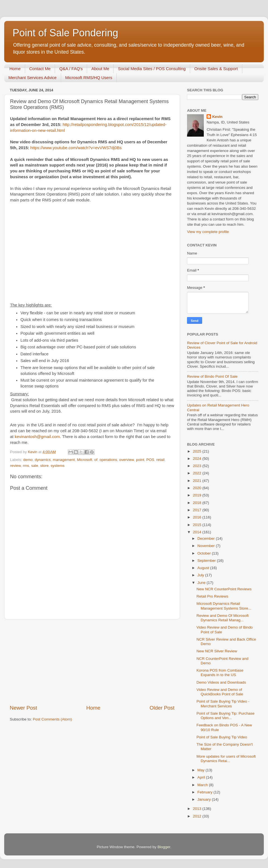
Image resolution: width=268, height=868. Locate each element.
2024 (198, 459)
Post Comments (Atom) (52, 719)
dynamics (43, 460)
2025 (198, 451)
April (202, 777)
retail (160, 460)
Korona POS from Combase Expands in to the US (220, 673)
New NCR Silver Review (217, 651)
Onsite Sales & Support (216, 69)
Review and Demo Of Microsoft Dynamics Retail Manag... (223, 618)
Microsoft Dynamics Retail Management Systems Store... (224, 606)
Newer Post (23, 708)
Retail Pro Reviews (212, 596)
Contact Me (40, 69)
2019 (198, 495)
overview (127, 460)
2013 (198, 809)
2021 (198, 481)
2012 (198, 816)
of (96, 460)
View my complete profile (208, 232)
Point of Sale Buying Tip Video (222, 737)
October (205, 553)
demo (28, 460)
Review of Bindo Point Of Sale (212, 376)
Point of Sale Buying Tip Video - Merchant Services (223, 704)
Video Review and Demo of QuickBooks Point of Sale (220, 692)
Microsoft (84, 460)
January (205, 799)
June (202, 583)
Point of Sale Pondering (65, 33)
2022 (198, 473)
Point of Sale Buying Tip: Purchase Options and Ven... (226, 716)
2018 (198, 503)
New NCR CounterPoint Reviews (224, 589)
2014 (198, 532)
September (207, 561)
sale (35, 466)
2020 (198, 488)
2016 (198, 517)
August (204, 568)
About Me (100, 69)
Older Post (162, 708)
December (207, 538)
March (203, 785)
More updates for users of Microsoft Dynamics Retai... (226, 759)
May (201, 770)
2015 (198, 525)
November (207, 546)
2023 (198, 466)
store (44, 466)
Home (15, 69)
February (205, 792)
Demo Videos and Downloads (221, 682)
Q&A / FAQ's (71, 69)
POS (150, 460)
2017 (198, 510)
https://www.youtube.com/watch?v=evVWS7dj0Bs (76, 148)
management (64, 460)
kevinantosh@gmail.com (37, 437)
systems (58, 466)
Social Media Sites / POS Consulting (152, 69)
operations (108, 460)
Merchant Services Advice (33, 78)
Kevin (217, 117)
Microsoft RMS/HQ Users (89, 78)
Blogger (164, 847)
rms (26, 466)
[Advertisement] (92, 662)
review (15, 466)
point (140, 460)
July (201, 575)
